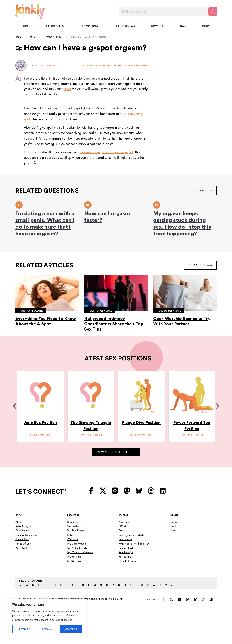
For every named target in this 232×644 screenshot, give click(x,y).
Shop (25, 26)
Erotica (123, 530)
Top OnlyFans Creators (80, 552)
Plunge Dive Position (141, 423)
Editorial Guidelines (26, 535)
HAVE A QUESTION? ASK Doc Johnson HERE (115, 65)
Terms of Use (23, 544)
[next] (217, 406)
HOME (19, 37)
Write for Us (22, 548)
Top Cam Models (77, 544)
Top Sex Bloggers (77, 530)
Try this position (40, 435)
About (19, 522)
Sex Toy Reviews (125, 26)
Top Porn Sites (75, 557)
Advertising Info (24, 526)
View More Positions (116, 452)
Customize (24, 629)
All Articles (200, 265)
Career (174, 522)
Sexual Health (127, 548)
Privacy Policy (23, 539)
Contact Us (176, 526)
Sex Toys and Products (131, 535)
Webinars (72, 539)
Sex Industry (126, 539)
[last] (14, 406)
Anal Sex (124, 522)
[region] (47, 618)
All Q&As (202, 190)
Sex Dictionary (55, 26)
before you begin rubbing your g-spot (106, 152)
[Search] (213, 11)
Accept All (71, 629)
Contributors (22, 530)
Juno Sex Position (40, 423)
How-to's (157, 26)
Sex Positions (90, 26)
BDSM (122, 526)
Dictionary (73, 522)
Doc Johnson (44, 65)
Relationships (126, 552)
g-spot (66, 89)
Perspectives (126, 557)
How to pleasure (53, 37)
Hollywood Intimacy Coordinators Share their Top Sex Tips (114, 324)
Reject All (48, 629)
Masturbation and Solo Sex (134, 544)
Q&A (183, 26)
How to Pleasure (128, 561)
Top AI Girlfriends (77, 548)
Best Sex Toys (75, 561)
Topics (206, 26)
